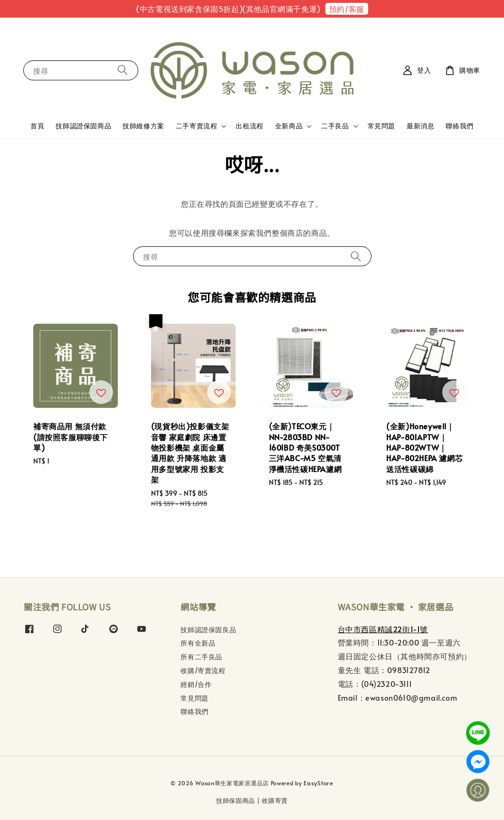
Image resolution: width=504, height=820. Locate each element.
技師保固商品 (236, 801)
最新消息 (420, 126)
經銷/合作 (196, 684)
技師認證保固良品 (208, 630)
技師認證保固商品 (83, 126)
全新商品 (289, 126)
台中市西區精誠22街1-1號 (383, 629)
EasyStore (318, 783)
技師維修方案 (143, 126)
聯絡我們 (459, 126)
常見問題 (381, 126)
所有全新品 (198, 643)
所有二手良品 (201, 657)
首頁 (37, 126)
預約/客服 (347, 9)
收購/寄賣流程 (203, 670)
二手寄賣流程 (197, 126)
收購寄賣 (275, 801)
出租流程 (249, 126)
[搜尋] (123, 70)
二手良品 (335, 126)
